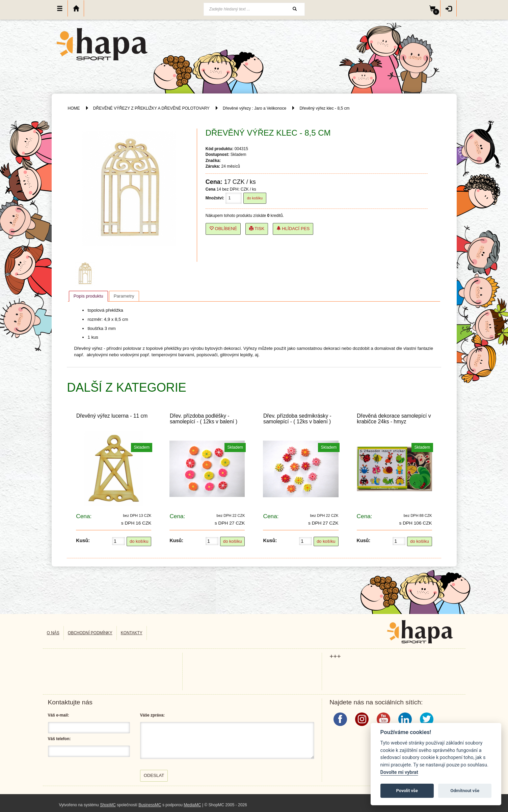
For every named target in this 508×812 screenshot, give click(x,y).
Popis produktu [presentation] (88, 296)
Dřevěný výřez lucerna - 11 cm (112, 416)
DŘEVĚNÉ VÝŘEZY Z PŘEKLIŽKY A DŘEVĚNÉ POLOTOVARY (152, 108)
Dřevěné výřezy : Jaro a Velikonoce (255, 108)
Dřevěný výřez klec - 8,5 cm (324, 108)
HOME (74, 108)
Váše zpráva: (152, 715)
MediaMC (192, 805)
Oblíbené (223, 229)
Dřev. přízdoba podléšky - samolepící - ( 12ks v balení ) (204, 419)
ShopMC (108, 805)
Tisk (257, 229)
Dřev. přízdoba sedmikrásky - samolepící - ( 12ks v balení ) (297, 419)
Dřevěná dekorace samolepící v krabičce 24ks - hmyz (394, 419)
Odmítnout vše (465, 791)
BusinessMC (150, 805)
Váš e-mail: (59, 715)
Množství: (215, 198)
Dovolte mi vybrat (399, 772)
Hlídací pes (293, 229)
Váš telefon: (59, 739)
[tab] (88, 296)
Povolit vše (407, 791)
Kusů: (83, 540)
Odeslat (154, 775)
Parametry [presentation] (124, 296)
